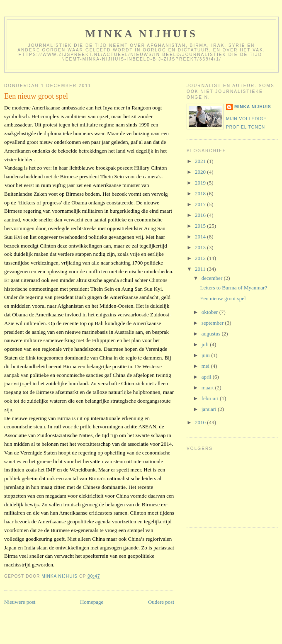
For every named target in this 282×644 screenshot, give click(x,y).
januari (210, 409)
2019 (201, 183)
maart (208, 388)
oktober (210, 312)
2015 (201, 226)
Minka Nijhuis (142, 34)
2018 (201, 193)
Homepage (92, 602)
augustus (212, 334)
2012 (201, 258)
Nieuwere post (20, 602)
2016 (201, 215)
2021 (201, 161)
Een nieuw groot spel (223, 298)
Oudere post (161, 602)
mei (206, 366)
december (213, 278)
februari (211, 398)
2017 (201, 204)
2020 (201, 172)
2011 (201, 269)
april (207, 377)
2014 (201, 237)
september (213, 323)
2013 (201, 247)
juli (206, 344)
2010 (201, 422)
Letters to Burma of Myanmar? (233, 288)
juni (206, 355)
